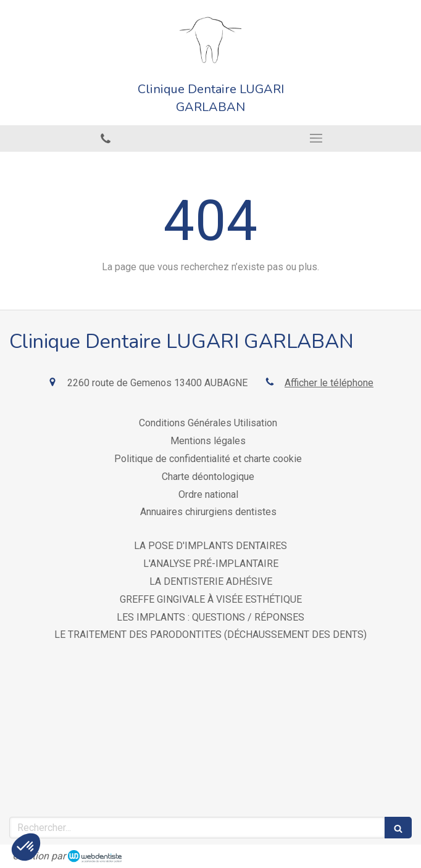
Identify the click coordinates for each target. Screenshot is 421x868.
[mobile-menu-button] (316, 138)
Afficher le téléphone (329, 383)
